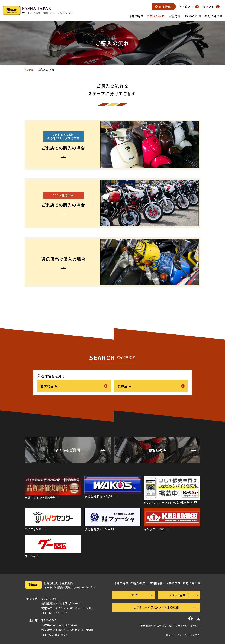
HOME (29, 70)
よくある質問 (193, 16)
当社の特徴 (136, 16)
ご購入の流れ (156, 16)
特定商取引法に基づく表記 (156, 626)
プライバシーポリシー (188, 626)
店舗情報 (175, 16)
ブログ (134, 595)
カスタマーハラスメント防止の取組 (156, 607)
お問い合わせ (213, 16)
